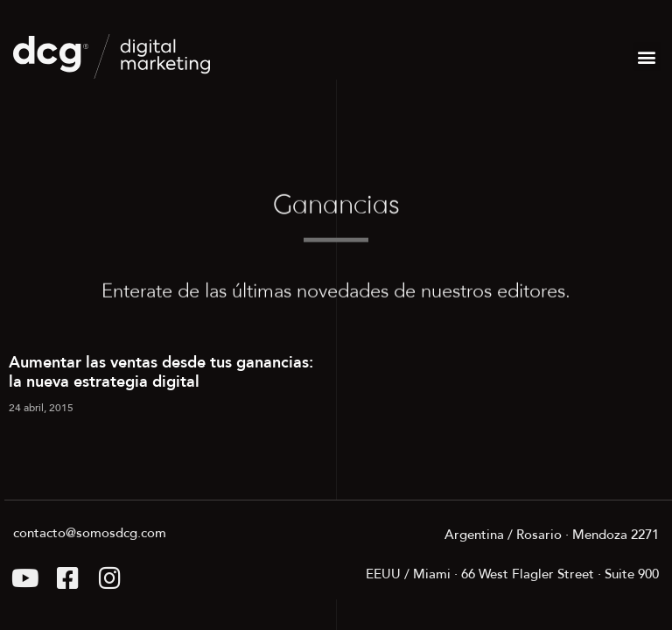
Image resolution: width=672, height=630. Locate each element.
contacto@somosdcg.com (90, 533)
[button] (647, 56)
